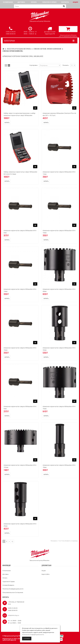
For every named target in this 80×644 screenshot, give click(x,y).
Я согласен (27, 638)
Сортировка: (34, 65)
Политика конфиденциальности (13, 589)
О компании (8, 2)
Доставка (21, 2)
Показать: (66, 65)
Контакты (65, 2)
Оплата (34, 2)
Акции (75, 2)
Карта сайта (45, 574)
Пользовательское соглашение (13, 592)
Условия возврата (8, 585)
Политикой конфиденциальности (33, 635)
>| (12, 541)
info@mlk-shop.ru (13, 615)
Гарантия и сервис (49, 2)
